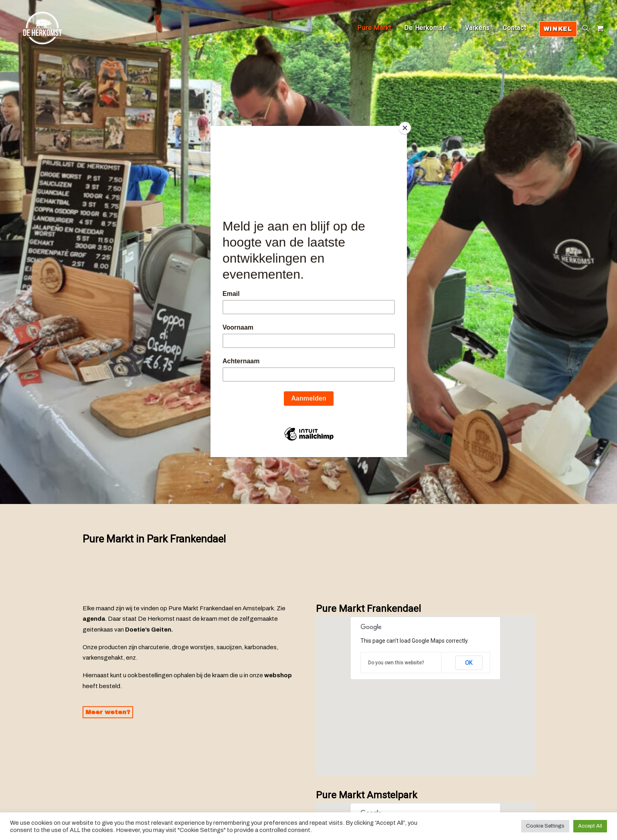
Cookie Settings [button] (545, 826)
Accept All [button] (590, 826)
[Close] (405, 128)
